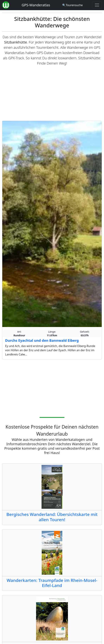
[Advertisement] (52, 93)
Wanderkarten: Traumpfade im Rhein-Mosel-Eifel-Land (52, 583)
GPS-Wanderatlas (36, 5)
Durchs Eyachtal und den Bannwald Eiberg (42, 340)
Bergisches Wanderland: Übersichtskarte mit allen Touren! (52, 517)
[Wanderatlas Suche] (72, 5)
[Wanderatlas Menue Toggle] (97, 5)
